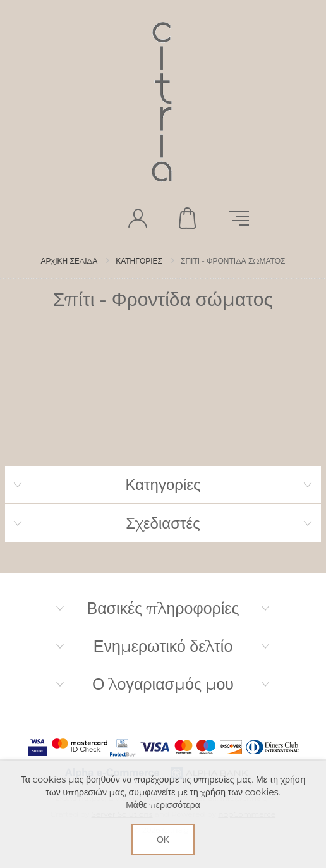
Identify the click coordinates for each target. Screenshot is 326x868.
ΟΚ (163, 840)
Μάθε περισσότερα (163, 805)
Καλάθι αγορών (188, 218)
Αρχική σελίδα (69, 261)
